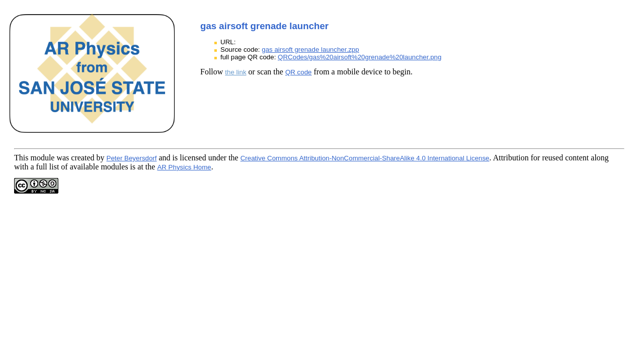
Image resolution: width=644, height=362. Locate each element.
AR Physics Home (184, 167)
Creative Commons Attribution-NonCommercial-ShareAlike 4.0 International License (365, 158)
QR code (299, 72)
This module (34, 158)
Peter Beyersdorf (132, 158)
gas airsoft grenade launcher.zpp (310, 50)
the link (235, 72)
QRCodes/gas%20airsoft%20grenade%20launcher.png (359, 57)
